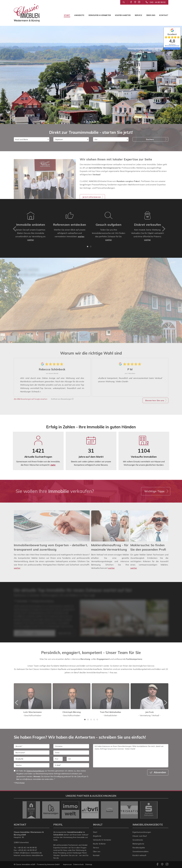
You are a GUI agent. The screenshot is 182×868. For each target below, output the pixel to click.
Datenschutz (79, 864)
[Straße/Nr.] (32, 759)
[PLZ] (58, 759)
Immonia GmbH (53, 864)
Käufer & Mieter (123, 15)
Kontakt (164, 15)
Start (67, 15)
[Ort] (111, 139)
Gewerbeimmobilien (141, 851)
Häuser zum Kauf (140, 836)
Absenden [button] (160, 772)
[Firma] (71, 753)
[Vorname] (71, 746)
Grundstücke (138, 840)
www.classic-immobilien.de (32, 855)
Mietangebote (138, 844)
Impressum (67, 864)
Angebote (79, 15)
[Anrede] (32, 746)
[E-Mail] (71, 765)
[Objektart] (71, 139)
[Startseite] (27, 13)
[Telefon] (32, 765)
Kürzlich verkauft (139, 855)
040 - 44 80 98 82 (158, 2)
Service (138, 15)
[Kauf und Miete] (32, 139)
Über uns (151, 15)
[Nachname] (32, 753)
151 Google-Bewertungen (172, 46)
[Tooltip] (179, 49)
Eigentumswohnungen (142, 832)
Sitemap (89, 864)
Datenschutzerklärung (35, 771)
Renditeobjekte (139, 848)
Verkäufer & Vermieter (100, 15)
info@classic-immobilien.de (31, 853)
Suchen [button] (150, 139)
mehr (53, 465)
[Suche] (124, 2)
